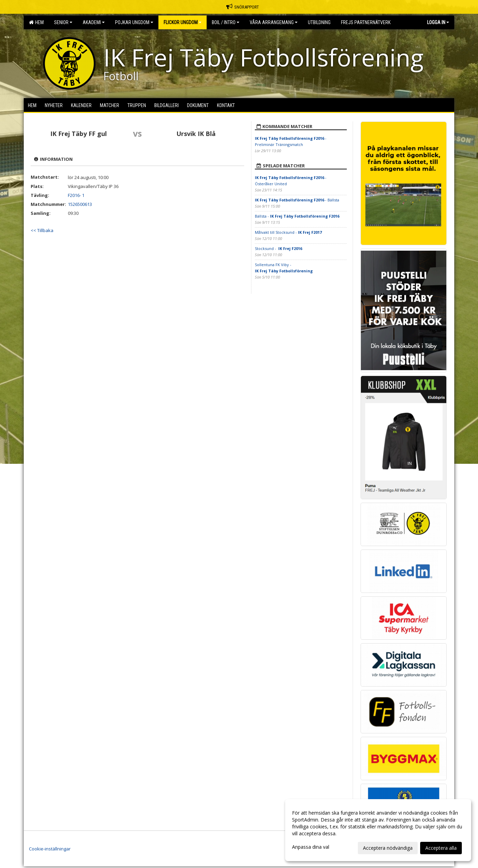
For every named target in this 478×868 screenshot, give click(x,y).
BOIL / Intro (226, 22)
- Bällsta (297, 200)
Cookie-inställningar (50, 849)
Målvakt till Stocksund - (288, 232)
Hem (36, 22)
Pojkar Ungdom (134, 22)
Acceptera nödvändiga (388, 848)
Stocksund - (278, 248)
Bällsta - (297, 216)
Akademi (94, 22)
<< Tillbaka (42, 230)
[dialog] (378, 830)
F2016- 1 (76, 195)
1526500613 (80, 204)
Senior (63, 22)
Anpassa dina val (311, 847)
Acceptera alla (441, 848)
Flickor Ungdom (183, 22)
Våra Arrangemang (274, 22)
